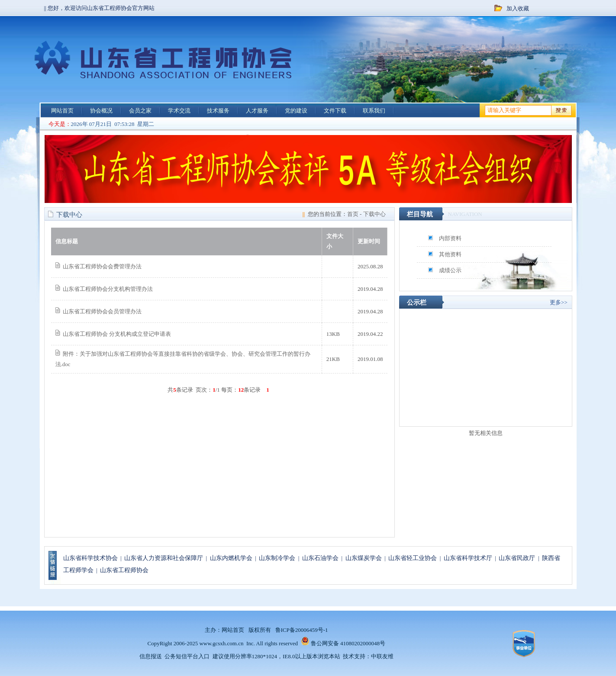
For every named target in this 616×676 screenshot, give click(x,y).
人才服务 (257, 111)
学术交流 (179, 111)
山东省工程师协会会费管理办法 (102, 266)
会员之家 (140, 111)
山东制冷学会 (277, 558)
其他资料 (450, 254)
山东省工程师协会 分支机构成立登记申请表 (117, 334)
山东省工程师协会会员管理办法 (102, 311)
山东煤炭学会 (364, 558)
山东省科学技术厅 (468, 558)
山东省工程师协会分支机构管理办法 (108, 289)
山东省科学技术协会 (90, 558)
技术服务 (218, 111)
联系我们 (374, 111)
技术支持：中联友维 (368, 656)
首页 (353, 214)
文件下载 (335, 111)
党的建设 (296, 111)
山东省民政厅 (517, 558)
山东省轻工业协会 (413, 558)
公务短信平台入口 (187, 656)
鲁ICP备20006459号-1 (302, 630)
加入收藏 (518, 8)
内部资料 (450, 238)
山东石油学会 (320, 558)
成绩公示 (450, 270)
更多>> (559, 302)
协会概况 (101, 111)
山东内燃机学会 (231, 558)
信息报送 (151, 656)
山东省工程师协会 (124, 570)
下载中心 (374, 214)
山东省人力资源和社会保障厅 (164, 558)
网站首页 (62, 111)
